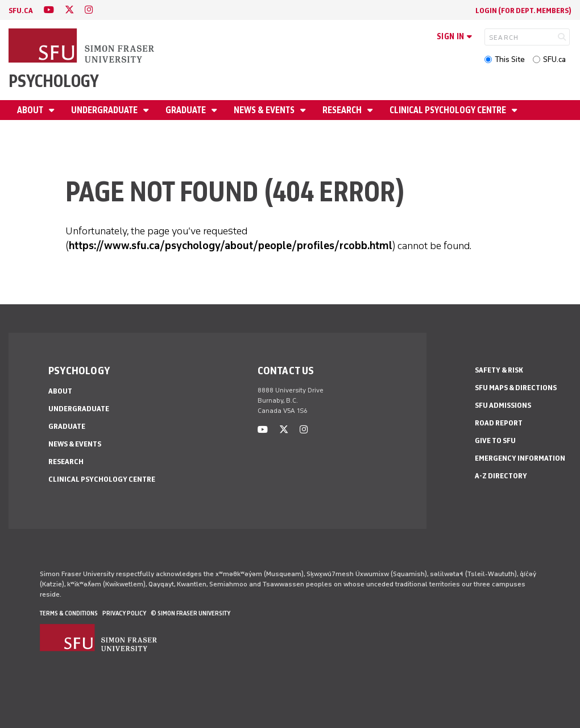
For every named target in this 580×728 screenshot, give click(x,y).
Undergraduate (105, 110)
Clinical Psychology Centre (449, 110)
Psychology (54, 81)
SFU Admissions (503, 405)
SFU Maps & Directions (516, 388)
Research (343, 110)
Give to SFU (495, 440)
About (31, 110)
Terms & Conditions (69, 613)
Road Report (499, 423)
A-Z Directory (501, 476)
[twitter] (69, 10)
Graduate (187, 110)
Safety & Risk (499, 370)
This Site (510, 59)
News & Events (265, 110)
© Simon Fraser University (190, 613)
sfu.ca (21, 11)
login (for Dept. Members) (523, 11)
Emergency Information (520, 458)
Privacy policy (124, 613)
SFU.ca (554, 59)
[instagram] (89, 10)
